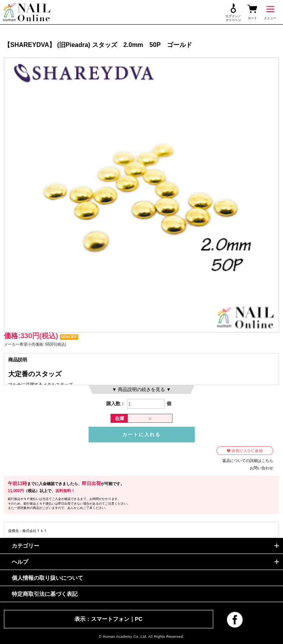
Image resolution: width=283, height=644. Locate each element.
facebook (235, 620)
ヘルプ (20, 562)
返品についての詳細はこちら (248, 461)
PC (139, 619)
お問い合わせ (261, 468)
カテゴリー (25, 546)
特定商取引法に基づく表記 (45, 594)
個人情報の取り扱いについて (47, 578)
